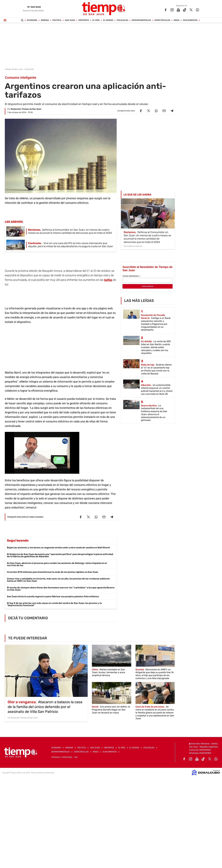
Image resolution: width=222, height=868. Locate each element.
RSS (76, 757)
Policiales (123, 20)
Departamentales (141, 20)
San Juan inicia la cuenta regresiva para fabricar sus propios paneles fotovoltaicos (53, 596)
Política (57, 20)
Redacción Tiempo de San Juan (26, 109)
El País (96, 20)
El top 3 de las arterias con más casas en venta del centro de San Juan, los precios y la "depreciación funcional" (54, 604)
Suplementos (190, 20)
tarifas (108, 280)
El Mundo (108, 20)
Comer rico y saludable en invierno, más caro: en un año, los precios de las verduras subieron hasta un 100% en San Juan (58, 580)
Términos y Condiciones (62, 757)
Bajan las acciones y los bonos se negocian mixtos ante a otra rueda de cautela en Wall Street (58, 548)
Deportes (84, 20)
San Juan (70, 20)
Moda (177, 20)
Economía (32, 20)
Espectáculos (162, 20)
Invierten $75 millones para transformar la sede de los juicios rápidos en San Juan (53, 572)
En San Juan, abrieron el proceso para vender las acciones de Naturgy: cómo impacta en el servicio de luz (57, 564)
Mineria (45, 20)
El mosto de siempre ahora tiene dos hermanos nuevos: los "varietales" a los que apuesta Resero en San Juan (61, 589)
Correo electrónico (131, 276)
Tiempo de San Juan (14, 69)
